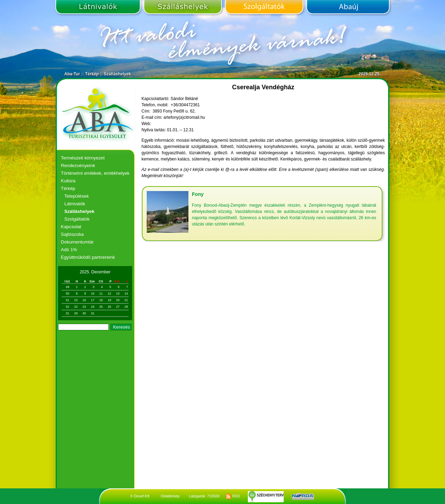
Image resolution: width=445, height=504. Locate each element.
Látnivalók (99, 8)
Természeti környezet (83, 158)
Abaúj (347, 8)
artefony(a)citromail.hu (184, 117)
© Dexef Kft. (140, 496)
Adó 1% (69, 250)
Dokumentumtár (77, 242)
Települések (76, 196)
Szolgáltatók (264, 8)
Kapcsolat (71, 227)
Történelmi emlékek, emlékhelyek (95, 173)
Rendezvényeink (78, 166)
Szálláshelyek (183, 8)
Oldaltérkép (170, 496)
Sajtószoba (72, 234)
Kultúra (68, 181)
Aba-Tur (72, 74)
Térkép (92, 74)
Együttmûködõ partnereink (88, 257)
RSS (233, 496)
